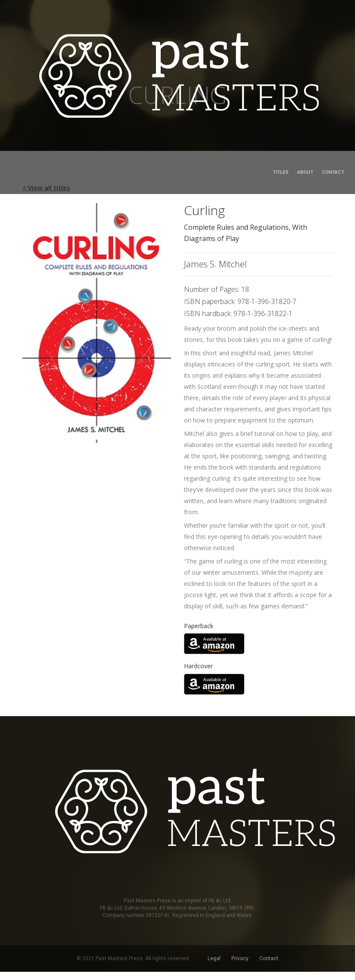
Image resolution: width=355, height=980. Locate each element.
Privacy (240, 958)
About (305, 172)
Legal (214, 958)
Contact (333, 172)
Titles (281, 172)
